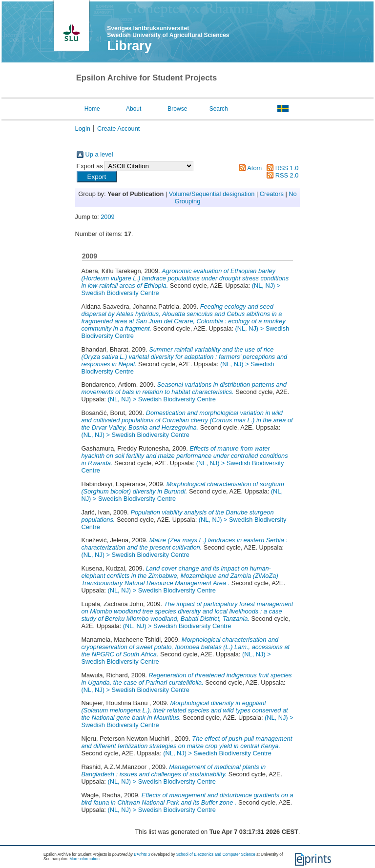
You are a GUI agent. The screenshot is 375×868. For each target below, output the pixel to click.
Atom (254, 168)
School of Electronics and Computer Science (216, 855)
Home (92, 109)
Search (219, 109)
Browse (177, 109)
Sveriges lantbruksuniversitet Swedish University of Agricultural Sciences (168, 32)
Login (83, 128)
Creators (272, 194)
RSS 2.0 (287, 175)
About (134, 109)
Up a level (99, 154)
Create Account (119, 128)
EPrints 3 (142, 855)
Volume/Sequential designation (212, 194)
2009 (107, 217)
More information (84, 859)
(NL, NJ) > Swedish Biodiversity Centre (162, 399)
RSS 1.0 (287, 168)
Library (129, 46)
